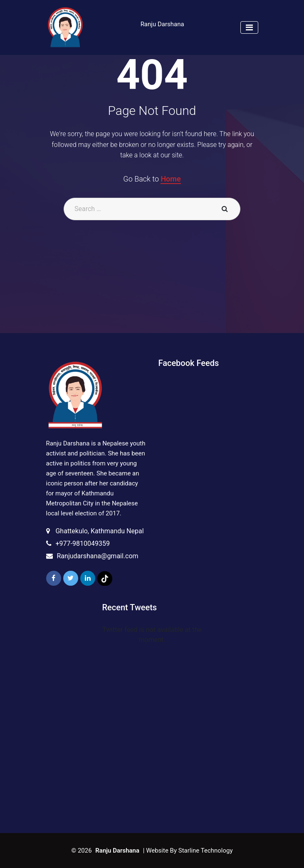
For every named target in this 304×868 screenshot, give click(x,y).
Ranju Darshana (162, 24)
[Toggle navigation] (249, 27)
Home (171, 179)
